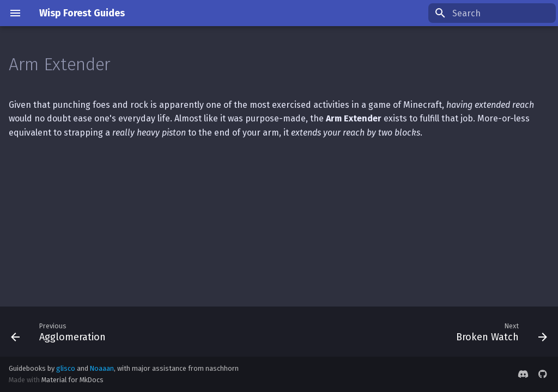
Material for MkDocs (72, 380)
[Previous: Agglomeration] (61, 332)
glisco (66, 368)
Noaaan (102, 368)
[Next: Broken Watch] (499, 332)
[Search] (492, 13)
